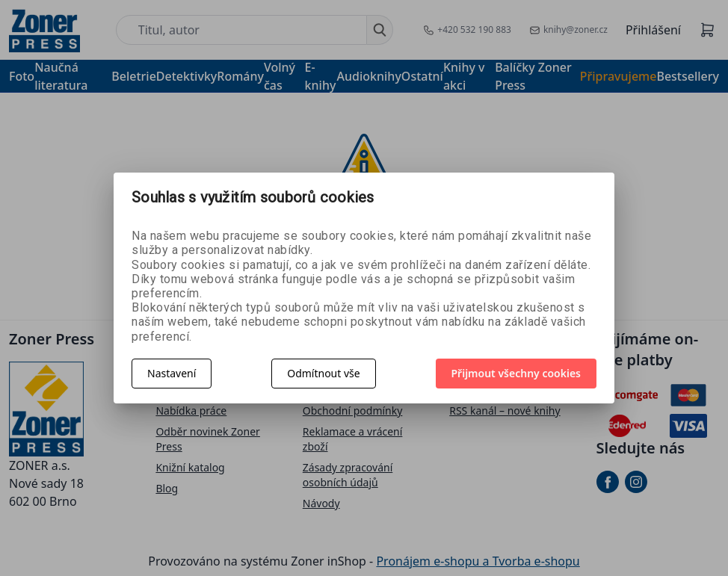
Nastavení (172, 373)
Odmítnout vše (323, 373)
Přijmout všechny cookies (516, 373)
